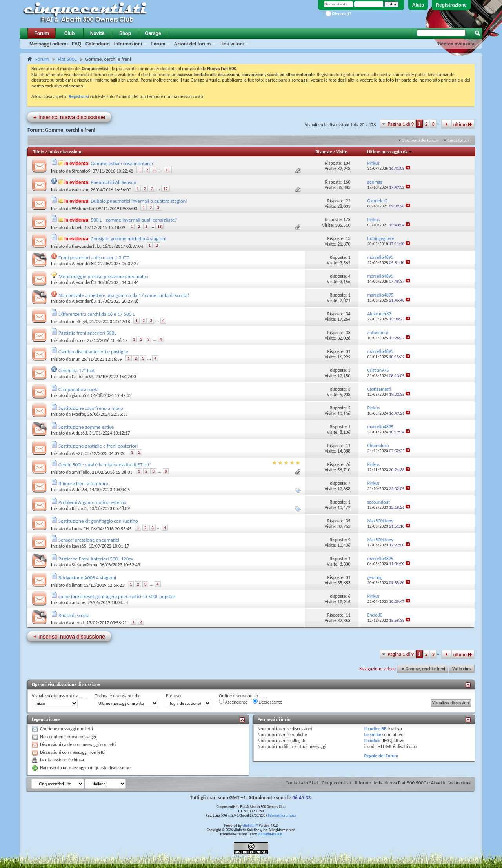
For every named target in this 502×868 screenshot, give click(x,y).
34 (348, 314)
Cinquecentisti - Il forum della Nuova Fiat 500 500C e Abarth (383, 783)
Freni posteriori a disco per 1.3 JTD (94, 257)
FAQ (77, 44)
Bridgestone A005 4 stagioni (87, 578)
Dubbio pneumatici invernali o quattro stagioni (139, 201)
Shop (125, 33)
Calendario (98, 44)
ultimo (463, 124)
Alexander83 (84, 264)
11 (168, 170)
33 (348, 333)
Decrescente (267, 702)
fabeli (77, 227)
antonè (78, 602)
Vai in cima (462, 669)
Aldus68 (79, 433)
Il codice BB (376, 729)
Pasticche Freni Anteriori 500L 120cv (96, 559)
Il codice (372, 741)
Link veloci (231, 44)
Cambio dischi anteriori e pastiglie (93, 352)
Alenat (78, 623)
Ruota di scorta (74, 615)
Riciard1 (79, 508)
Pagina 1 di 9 (401, 124)
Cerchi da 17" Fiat (77, 370)
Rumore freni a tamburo (83, 483)
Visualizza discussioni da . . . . (59, 696)
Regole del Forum (381, 756)
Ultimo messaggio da (390, 152)
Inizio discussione (65, 152)
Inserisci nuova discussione (69, 117)
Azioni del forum (192, 44)
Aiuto (418, 5)
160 (347, 182)
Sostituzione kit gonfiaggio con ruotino (98, 521)
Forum (41, 33)
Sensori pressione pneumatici (89, 540)
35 (348, 521)
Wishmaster (83, 209)
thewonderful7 (86, 246)
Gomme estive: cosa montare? (122, 163)
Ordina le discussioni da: (118, 696)
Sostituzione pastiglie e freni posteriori (98, 446)
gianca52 (80, 395)
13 (348, 238)
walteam (80, 190)
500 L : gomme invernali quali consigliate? (134, 220)
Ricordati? (339, 14)
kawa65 (79, 546)
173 (347, 220)
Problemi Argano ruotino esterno (92, 502)
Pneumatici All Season (114, 182)
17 (165, 189)
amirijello (81, 472)
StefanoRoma (85, 565)
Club (70, 33)
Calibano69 (83, 377)
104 (347, 163)
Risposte (324, 152)
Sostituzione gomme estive (86, 427)
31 (348, 351)
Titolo (39, 152)
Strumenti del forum (420, 140)
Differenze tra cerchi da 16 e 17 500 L (97, 314)
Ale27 (77, 453)
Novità (97, 33)
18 (159, 227)
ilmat (77, 585)
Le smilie (373, 735)
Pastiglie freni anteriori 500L (87, 333)
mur (75, 359)
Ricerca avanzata (456, 44)
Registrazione (451, 5)
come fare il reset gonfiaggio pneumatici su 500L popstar (117, 596)
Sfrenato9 (81, 171)
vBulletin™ (250, 825)
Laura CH (80, 529)
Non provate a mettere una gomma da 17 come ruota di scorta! (124, 295)
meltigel (79, 322)
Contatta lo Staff (302, 783)
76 (348, 464)
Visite (342, 152)
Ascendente (233, 702)
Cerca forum (458, 140)
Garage (153, 33)
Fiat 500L (67, 59)
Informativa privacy (282, 815)
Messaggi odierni (49, 44)
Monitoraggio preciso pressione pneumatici (103, 276)
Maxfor (78, 414)
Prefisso (173, 696)
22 (348, 201)
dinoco (78, 340)
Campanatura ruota (79, 389)
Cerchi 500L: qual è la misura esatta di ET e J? (105, 465)
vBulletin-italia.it (270, 834)
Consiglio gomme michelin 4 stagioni (129, 239)
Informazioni (128, 44)
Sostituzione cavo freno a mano (91, 408)
